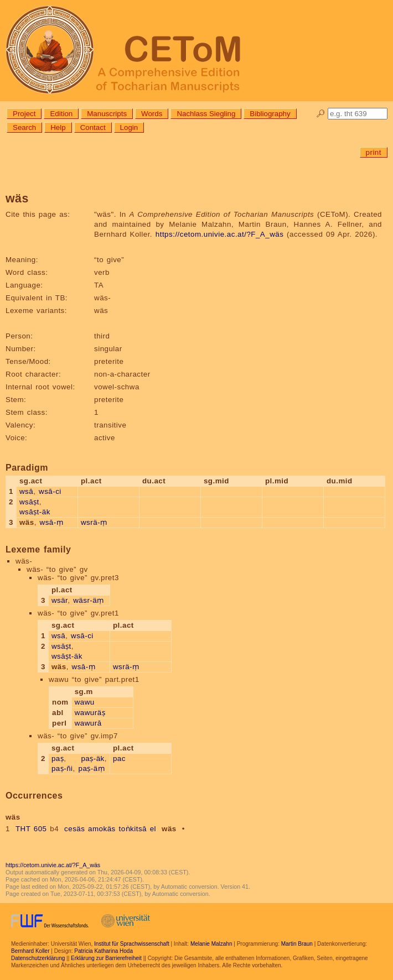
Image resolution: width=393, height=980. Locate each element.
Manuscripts (107, 114)
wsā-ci (50, 491)
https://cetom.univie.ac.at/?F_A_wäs (220, 234)
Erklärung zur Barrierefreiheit (106, 958)
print (374, 152)
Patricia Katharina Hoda (104, 951)
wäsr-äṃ (89, 600)
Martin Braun (297, 944)
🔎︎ (321, 114)
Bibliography (270, 114)
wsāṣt (29, 502)
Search (24, 127)
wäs (169, 829)
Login (129, 127)
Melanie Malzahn (211, 944)
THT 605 (31, 829)
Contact (93, 127)
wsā (26, 491)
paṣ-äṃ (91, 768)
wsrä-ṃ (94, 522)
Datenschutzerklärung (38, 958)
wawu (85, 702)
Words (152, 114)
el (153, 829)
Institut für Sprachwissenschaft (132, 944)
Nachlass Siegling (206, 114)
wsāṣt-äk (35, 512)
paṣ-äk (92, 759)
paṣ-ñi (62, 768)
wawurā (88, 723)
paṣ (58, 759)
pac (119, 759)
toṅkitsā (133, 829)
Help (58, 127)
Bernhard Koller (30, 951)
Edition (61, 114)
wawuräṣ (90, 713)
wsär (60, 600)
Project (24, 114)
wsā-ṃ (52, 522)
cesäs (74, 829)
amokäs (102, 829)
